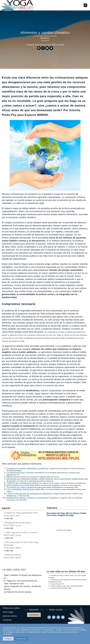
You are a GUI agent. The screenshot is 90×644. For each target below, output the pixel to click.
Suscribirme (34, 615)
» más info (8, 518)
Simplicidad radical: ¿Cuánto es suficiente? (28, 498)
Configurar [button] (8, 639)
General (45, 38)
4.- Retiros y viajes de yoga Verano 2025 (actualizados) (66, 586)
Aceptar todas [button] (21, 639)
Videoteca (52, 508)
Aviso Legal (8, 612)
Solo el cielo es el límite (18, 485)
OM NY (10, 477)
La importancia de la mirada (20, 473)
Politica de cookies (11, 608)
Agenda (6, 508)
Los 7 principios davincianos (21, 489)
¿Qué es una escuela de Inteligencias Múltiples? (30, 494)
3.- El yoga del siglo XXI (56, 584)
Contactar (7, 620)
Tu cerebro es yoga (16, 487)
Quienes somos (10, 616)
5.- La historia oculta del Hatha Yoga (60, 588)
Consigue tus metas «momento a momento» (28, 468)
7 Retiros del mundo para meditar (23, 483)
